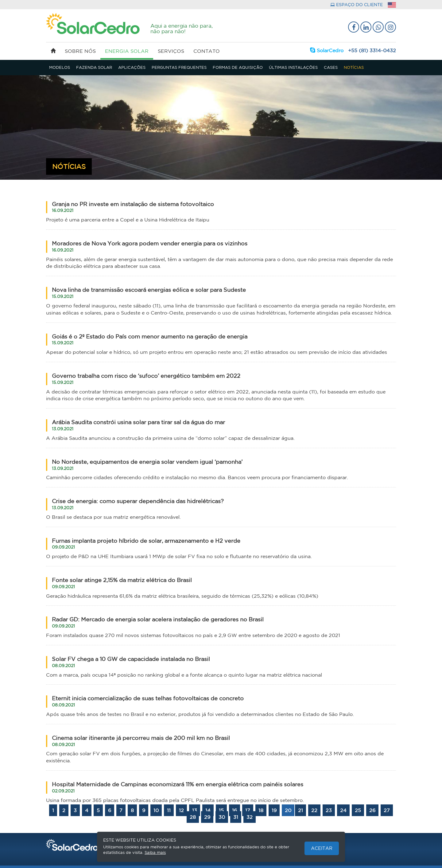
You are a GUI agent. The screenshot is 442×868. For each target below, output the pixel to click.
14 (208, 810)
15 (221, 810)
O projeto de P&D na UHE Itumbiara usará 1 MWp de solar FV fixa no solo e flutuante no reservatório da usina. (179, 556)
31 (236, 817)
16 (235, 810)
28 (193, 817)
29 (207, 817)
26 (372, 810)
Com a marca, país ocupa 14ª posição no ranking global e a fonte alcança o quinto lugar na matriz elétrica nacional (184, 675)
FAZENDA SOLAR (94, 67)
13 (195, 810)
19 (274, 810)
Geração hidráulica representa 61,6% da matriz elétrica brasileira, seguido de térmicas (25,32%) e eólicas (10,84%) (182, 596)
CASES (331, 67)
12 (181, 810)
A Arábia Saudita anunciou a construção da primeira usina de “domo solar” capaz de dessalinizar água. (170, 438)
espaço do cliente (357, 5)
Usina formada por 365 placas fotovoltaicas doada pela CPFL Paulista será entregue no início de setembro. (175, 800)
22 (314, 810)
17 (248, 810)
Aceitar (322, 848)
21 (300, 810)
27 (387, 810)
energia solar (127, 54)
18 (261, 810)
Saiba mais (155, 852)
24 (343, 810)
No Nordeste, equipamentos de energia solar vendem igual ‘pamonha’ (147, 465)
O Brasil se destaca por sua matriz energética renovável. (113, 517)
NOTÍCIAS (354, 67)
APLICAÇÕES (132, 67)
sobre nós (80, 51)
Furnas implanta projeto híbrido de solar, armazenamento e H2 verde (146, 544)
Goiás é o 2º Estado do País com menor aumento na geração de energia (150, 339)
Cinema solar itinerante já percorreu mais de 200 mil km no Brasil (141, 741)
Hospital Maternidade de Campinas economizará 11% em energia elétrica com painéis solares (178, 787)
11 (169, 810)
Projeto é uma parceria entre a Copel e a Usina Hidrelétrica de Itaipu (128, 220)
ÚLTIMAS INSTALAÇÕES (293, 67)
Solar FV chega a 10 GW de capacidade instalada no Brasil (131, 662)
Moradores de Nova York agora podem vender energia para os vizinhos (150, 246)
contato (207, 51)
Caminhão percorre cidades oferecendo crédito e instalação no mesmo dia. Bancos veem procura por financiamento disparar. (197, 477)
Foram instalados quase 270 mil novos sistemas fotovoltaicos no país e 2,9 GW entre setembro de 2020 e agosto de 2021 (193, 635)
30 (222, 817)
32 (250, 817)
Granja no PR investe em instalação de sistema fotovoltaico (133, 207)
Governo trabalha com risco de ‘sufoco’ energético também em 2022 (146, 379)
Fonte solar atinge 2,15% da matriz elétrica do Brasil (122, 583)
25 (358, 810)
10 (156, 810)
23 (329, 810)
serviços (171, 51)
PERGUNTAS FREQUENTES (179, 67)
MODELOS (60, 67)
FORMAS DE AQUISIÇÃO (238, 67)
